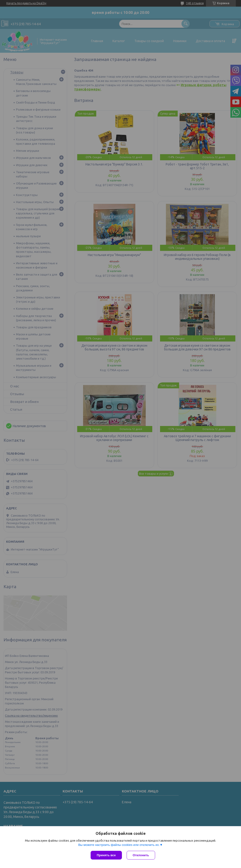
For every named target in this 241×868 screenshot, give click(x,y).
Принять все (106, 855)
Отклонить (141, 855)
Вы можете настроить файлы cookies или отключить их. (119, 845)
